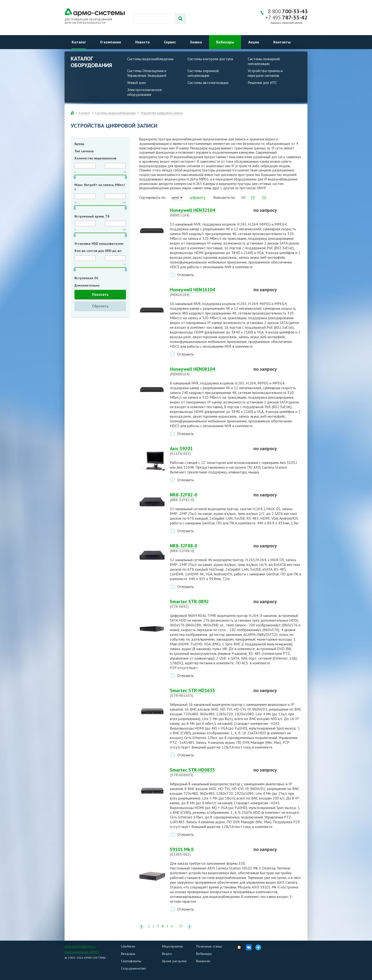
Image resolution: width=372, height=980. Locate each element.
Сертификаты (131, 961)
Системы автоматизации (208, 83)
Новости (142, 42)
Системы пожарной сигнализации (264, 61)
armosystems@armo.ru (80, 946)
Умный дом (136, 83)
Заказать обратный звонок (286, 23)
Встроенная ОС (86, 278)
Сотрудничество (134, 968)
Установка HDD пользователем (99, 244)
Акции (254, 42)
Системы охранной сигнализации (203, 73)
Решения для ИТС (262, 83)
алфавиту (197, 197)
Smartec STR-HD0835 (209, 772)
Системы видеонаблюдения (150, 59)
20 (253, 197)
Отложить (186, 275)
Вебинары (225, 42)
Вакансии (203, 961)
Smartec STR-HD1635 (209, 693)
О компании (111, 42)
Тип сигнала (84, 151)
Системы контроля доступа (210, 59)
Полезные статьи (209, 946)
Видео (167, 954)
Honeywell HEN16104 (209, 292)
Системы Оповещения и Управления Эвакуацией (147, 73)
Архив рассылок (174, 961)
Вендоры (128, 954)
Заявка (196, 42)
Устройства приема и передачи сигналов (265, 73)
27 (181, 926)
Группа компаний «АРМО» (82, 952)
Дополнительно (87, 285)
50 (264, 197)
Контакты (282, 42)
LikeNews (128, 946)
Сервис (170, 42)
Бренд (79, 144)
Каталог (79, 42)
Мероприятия (172, 946)
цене (175, 197)
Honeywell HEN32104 (209, 213)
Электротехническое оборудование (144, 92)
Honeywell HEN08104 (209, 371)
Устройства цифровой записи (162, 113)
